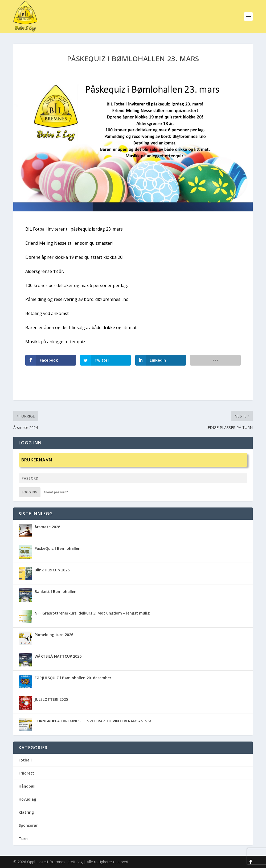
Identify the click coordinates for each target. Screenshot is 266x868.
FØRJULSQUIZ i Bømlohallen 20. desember (73, 678)
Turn (23, 839)
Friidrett (26, 773)
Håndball (27, 786)
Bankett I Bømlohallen (56, 591)
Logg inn (30, 492)
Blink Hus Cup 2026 (52, 570)
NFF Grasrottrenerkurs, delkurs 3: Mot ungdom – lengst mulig (92, 613)
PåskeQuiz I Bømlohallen (58, 548)
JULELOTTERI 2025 (51, 699)
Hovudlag (27, 799)
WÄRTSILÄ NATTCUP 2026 (58, 656)
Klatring (26, 812)
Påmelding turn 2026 (54, 635)
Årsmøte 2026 (47, 527)
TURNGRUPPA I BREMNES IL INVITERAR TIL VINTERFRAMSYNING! (93, 721)
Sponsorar (28, 825)
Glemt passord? (56, 492)
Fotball (25, 760)
